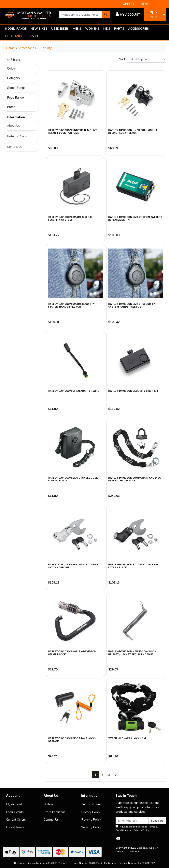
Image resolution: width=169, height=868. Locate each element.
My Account (14, 804)
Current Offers (16, 820)
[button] (128, 15)
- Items (153, 15)
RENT (145, 4)
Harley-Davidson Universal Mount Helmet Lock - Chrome (72, 131)
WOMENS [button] (92, 29)
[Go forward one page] (116, 775)
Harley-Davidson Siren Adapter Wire (73, 391)
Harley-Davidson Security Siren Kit (133, 391)
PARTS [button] (119, 29)
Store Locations (55, 812)
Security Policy (91, 827)
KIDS (107, 29)
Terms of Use (91, 804)
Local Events (15, 812)
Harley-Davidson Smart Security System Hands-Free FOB (132, 305)
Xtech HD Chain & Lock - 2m (127, 738)
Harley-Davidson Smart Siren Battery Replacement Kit (135, 218)
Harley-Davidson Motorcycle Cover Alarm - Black (74, 479)
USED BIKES (60, 29)
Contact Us (15, 147)
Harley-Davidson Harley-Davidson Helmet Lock (72, 653)
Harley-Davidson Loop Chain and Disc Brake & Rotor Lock (135, 479)
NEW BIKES (39, 29)
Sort (122, 59)
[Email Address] (132, 821)
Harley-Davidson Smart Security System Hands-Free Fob (71, 305)
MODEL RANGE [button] (16, 29)
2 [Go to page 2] (102, 775)
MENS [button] (77, 29)
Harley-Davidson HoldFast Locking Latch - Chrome (73, 566)
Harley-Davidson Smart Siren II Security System (70, 218)
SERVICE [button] (33, 36)
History (49, 804)
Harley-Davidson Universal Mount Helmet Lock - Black (133, 131)
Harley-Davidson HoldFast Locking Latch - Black (133, 566)
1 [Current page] (96, 775)
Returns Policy (17, 136)
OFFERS (129, 4)
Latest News (15, 827)
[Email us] (118, 838)
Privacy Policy (91, 812)
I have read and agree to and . (137, 828)
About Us (14, 126)
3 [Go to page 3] (109, 775)
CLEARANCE (14, 36)
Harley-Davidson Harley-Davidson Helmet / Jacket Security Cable (132, 653)
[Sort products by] (147, 59)
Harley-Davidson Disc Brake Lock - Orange (72, 740)
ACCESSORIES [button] (139, 29)
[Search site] (106, 15)
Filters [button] (14, 60)
